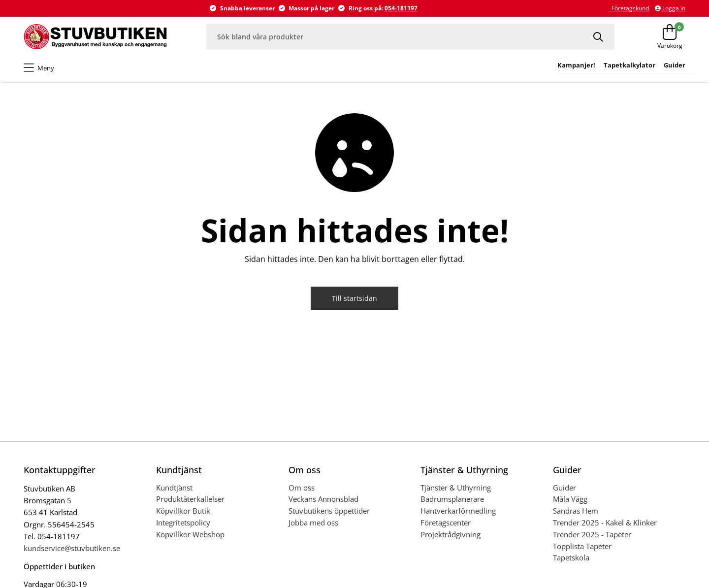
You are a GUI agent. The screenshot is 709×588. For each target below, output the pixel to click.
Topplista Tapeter (582, 546)
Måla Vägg (570, 499)
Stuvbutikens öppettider (329, 511)
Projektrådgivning (451, 534)
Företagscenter (446, 523)
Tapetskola (571, 557)
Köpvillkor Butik (183, 511)
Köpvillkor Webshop (190, 534)
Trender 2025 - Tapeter (592, 534)
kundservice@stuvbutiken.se (72, 548)
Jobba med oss (313, 523)
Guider (564, 488)
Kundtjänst (174, 488)
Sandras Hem (576, 511)
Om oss (302, 488)
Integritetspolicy (183, 523)
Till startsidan (354, 298)
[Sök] (599, 37)
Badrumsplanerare (452, 499)
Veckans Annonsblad (323, 499)
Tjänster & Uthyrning (456, 488)
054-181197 (401, 8)
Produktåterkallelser (190, 499)
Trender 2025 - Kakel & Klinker (605, 523)
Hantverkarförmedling (458, 511)
